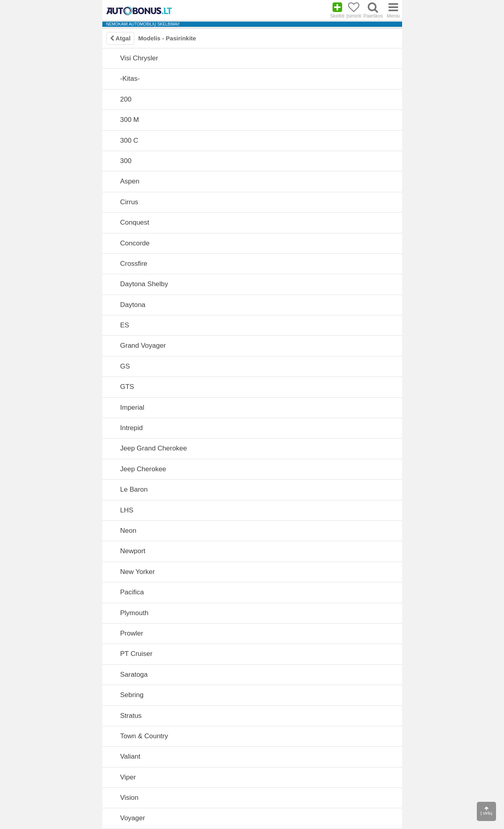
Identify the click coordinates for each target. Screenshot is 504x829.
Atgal (120, 38)
